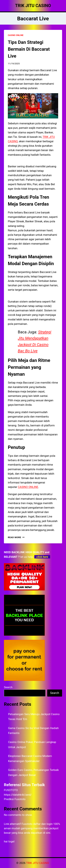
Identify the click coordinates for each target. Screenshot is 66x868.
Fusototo (27, 824)
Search (8, 687)
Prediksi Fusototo (15, 799)
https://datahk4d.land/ (18, 795)
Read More (16, 537)
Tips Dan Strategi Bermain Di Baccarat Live (29, 49)
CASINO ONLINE (16, 35)
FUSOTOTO (11, 790)
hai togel (9, 841)
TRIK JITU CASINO (38, 863)
